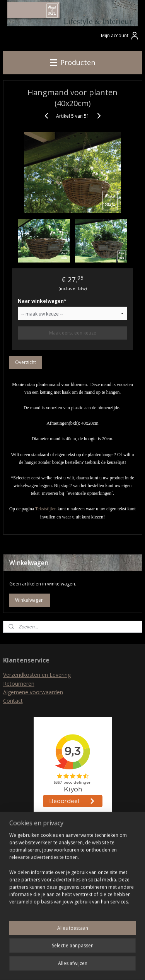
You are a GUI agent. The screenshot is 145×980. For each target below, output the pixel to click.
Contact (13, 701)
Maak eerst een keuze (73, 333)
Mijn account (120, 36)
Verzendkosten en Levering (37, 675)
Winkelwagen (29, 600)
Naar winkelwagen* (42, 301)
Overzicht (26, 362)
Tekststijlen (46, 509)
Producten (72, 62)
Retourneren (19, 684)
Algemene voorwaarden (33, 692)
